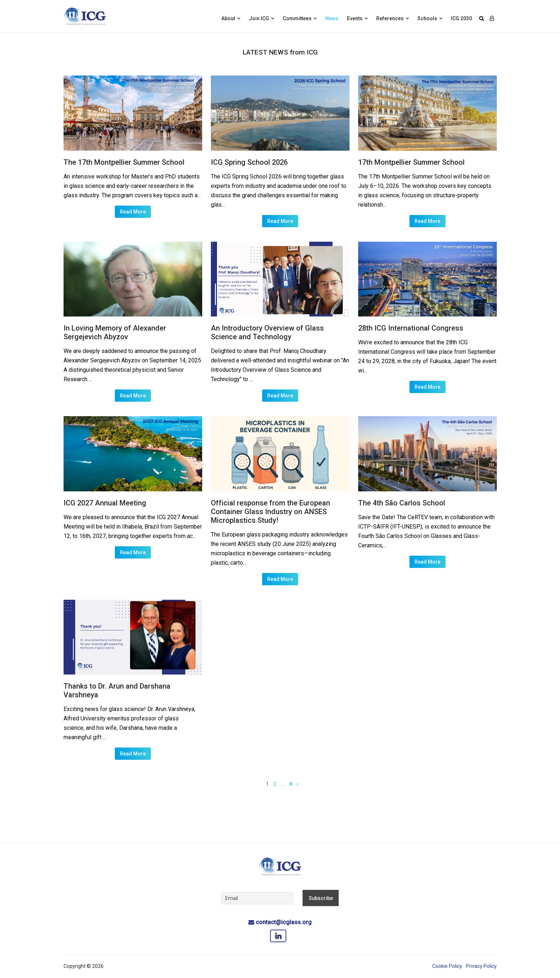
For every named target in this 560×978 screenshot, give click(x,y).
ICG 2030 (461, 18)
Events (355, 18)
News (332, 18)
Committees (297, 18)
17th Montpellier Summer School (411, 162)
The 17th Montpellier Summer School (124, 162)
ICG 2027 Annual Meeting (105, 503)
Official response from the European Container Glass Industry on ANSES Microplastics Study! (270, 512)
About (228, 18)
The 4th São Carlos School (402, 503)
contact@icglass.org (284, 922)
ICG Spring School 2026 (249, 162)
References (390, 18)
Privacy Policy (481, 966)
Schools (427, 18)
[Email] (257, 898)
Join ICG (259, 18)
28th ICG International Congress (411, 328)
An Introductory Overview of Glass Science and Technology (267, 332)
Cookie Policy (447, 966)
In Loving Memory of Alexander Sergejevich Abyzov (115, 332)
